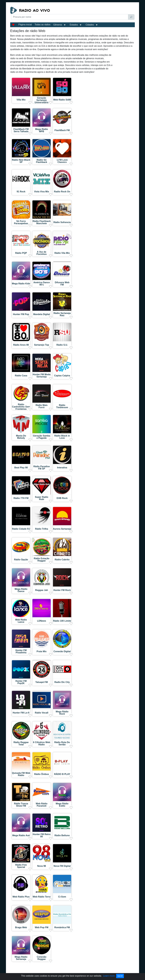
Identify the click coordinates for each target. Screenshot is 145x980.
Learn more (109, 976)
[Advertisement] (51, 27)
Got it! (120, 976)
